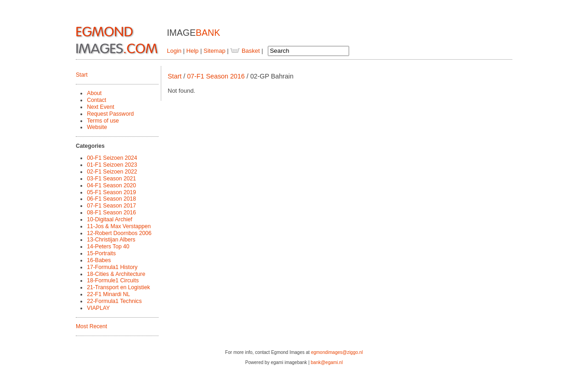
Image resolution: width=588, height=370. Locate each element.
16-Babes (99, 260)
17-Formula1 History (112, 267)
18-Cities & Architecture (116, 274)
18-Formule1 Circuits (113, 280)
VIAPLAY (98, 308)
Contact (96, 100)
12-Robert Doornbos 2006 (119, 233)
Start (82, 75)
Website (97, 127)
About (94, 93)
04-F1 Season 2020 (111, 185)
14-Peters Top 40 (108, 247)
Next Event (100, 107)
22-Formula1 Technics (114, 301)
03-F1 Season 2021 (111, 179)
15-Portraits (101, 253)
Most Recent (91, 326)
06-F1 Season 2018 (111, 199)
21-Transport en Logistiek (118, 287)
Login (174, 51)
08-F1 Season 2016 (111, 213)
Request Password (110, 114)
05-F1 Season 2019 (111, 192)
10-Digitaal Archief (110, 219)
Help (193, 51)
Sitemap (215, 51)
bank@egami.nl (327, 362)
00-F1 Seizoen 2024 (112, 158)
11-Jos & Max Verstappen (119, 226)
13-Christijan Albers (111, 240)
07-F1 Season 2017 (111, 206)
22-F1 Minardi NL (108, 294)
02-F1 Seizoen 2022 (112, 172)
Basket (245, 51)
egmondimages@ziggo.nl (337, 352)
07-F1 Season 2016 (216, 76)
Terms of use (103, 121)
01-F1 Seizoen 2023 (112, 165)
